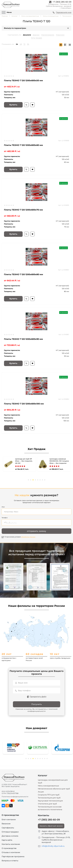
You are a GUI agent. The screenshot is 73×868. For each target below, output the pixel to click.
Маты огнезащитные (51, 16)
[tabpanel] (19, 464)
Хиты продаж (37, 38)
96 (28, 44)
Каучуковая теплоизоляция (50, 801)
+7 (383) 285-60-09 (62, 2)
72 (24, 44)
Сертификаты (8, 828)
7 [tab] (42, 480)
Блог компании (9, 820)
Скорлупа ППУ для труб (49, 795)
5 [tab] (38, 480)
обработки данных (28, 537)
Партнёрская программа (13, 857)
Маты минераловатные (30, 16)
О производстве (9, 848)
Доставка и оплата (10, 836)
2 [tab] (31, 480)
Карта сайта (7, 840)
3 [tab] (33, 480)
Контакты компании (11, 844)
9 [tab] (45, 759)
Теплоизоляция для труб (49, 798)
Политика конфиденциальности (15, 797)
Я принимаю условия (20, 537)
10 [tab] (47, 759)
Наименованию (48, 35)
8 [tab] (45, 480)
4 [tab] (35, 480)
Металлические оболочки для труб (54, 789)
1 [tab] (28, 480)
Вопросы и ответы (10, 861)
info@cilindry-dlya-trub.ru (53, 846)
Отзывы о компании (11, 852)
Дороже (36, 35)
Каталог (15, 16)
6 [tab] (40, 480)
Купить (13, 105)
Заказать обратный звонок (51, 826)
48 (21, 44)
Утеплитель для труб (47, 804)
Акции (41, 792)
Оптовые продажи (10, 832)
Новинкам (60, 35)
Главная (5, 16)
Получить (37, 704)
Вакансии (6, 824)
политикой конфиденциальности (43, 710)
